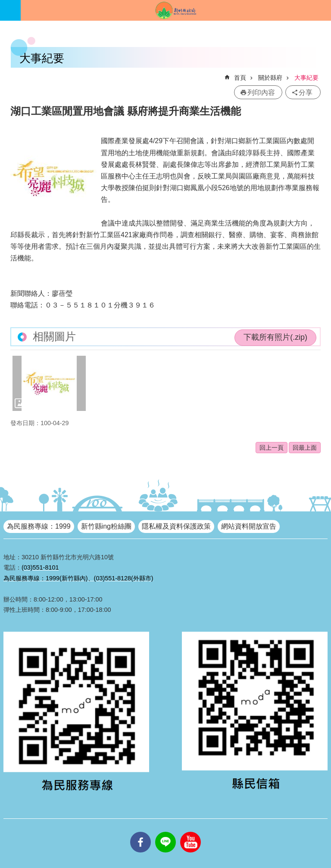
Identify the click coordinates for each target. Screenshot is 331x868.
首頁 (240, 78)
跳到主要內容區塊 (5, 5)
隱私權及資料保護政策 (176, 526)
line (165, 832)
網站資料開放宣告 (249, 526)
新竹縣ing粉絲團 (106, 526)
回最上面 (305, 448)
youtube (190, 832)
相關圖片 (54, 337)
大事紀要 (306, 78)
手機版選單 (10, 10)
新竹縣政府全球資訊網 (176, 10)
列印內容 (261, 92)
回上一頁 (272, 448)
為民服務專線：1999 (39, 526)
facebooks (141, 832)
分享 (306, 92)
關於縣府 (270, 78)
